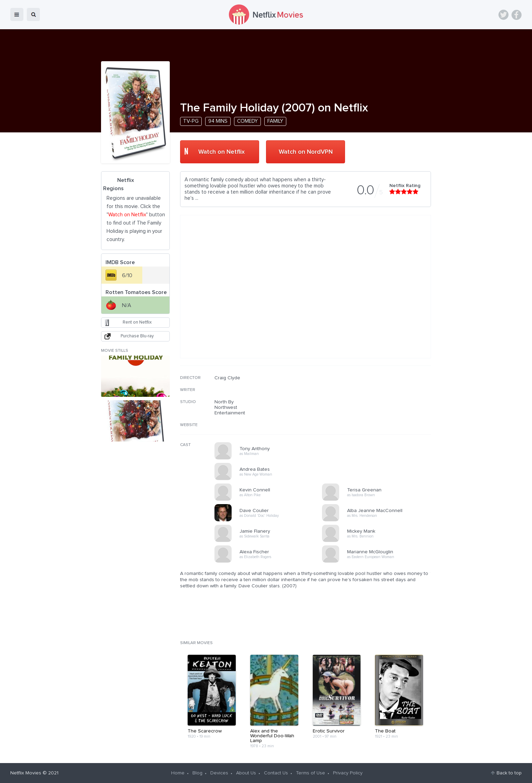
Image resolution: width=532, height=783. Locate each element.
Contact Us (276, 773)
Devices (219, 773)
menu (17, 14)
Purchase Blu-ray (137, 336)
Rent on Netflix (137, 322)
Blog (197, 773)
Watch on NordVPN (306, 152)
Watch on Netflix (221, 152)
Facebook (517, 15)
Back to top (509, 773)
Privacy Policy (348, 773)
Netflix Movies (26, 773)
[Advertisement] (379, 419)
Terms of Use (311, 773)
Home (178, 773)
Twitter (503, 15)
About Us (246, 773)
